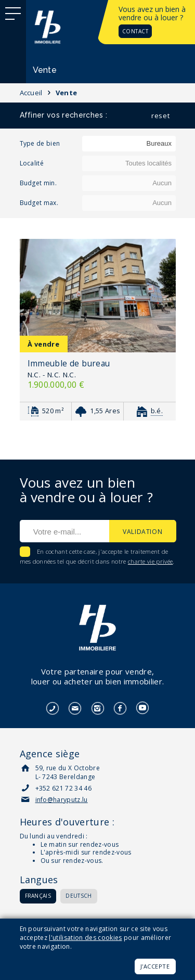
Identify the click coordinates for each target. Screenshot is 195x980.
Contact (135, 31)
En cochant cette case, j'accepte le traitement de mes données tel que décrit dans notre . (97, 556)
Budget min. (38, 183)
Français (38, 896)
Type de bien (40, 143)
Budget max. (39, 203)
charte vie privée (151, 561)
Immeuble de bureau (69, 363)
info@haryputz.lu (62, 800)
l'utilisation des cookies (85, 938)
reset (160, 116)
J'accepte (155, 966)
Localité (32, 163)
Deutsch (79, 896)
